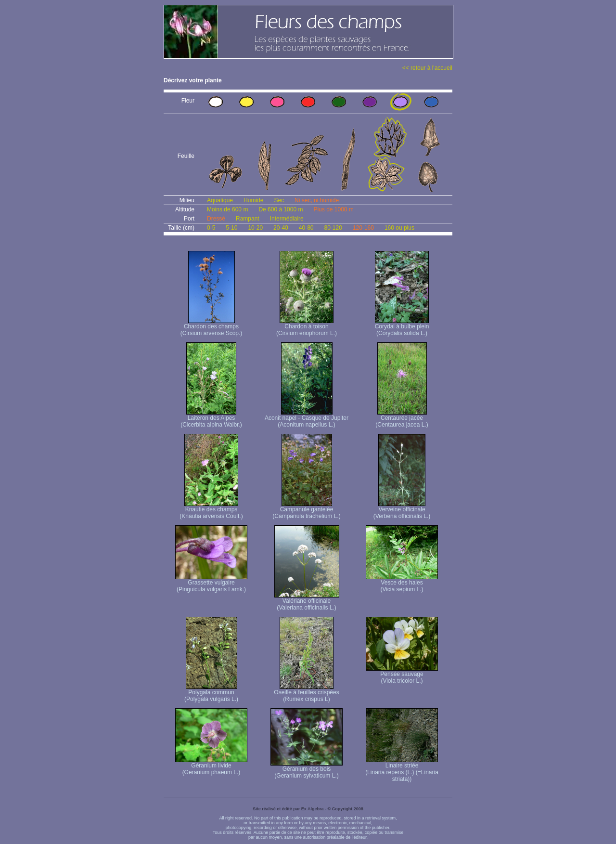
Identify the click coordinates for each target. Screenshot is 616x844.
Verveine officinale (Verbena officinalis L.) (402, 510)
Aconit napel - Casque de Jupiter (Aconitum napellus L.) (307, 419)
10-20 (255, 228)
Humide (253, 200)
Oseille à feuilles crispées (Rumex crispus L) (306, 693)
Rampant (248, 219)
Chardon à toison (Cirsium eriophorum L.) (307, 327)
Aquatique (220, 200)
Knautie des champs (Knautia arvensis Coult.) (211, 510)
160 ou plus (399, 228)
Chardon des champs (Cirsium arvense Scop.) (212, 327)
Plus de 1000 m (333, 209)
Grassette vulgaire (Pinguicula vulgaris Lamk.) (211, 583)
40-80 (306, 228)
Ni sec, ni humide (317, 200)
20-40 (281, 228)
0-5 (211, 228)
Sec (279, 200)
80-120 (333, 228)
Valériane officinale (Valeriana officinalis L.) (307, 602)
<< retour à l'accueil (427, 68)
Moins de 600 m (227, 209)
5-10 (231, 228)
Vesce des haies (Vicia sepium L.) (402, 583)
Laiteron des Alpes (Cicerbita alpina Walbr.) (211, 419)
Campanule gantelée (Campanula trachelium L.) (306, 510)
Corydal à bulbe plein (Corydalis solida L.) (402, 327)
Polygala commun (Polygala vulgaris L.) (211, 693)
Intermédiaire (287, 219)
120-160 (363, 228)
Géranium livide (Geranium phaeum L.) (211, 766)
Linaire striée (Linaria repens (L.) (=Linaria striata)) (402, 770)
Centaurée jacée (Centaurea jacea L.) (402, 419)
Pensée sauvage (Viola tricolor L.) (402, 675)
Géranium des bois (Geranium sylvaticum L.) (307, 770)
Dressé (216, 219)
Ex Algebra (313, 809)
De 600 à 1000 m (281, 209)
